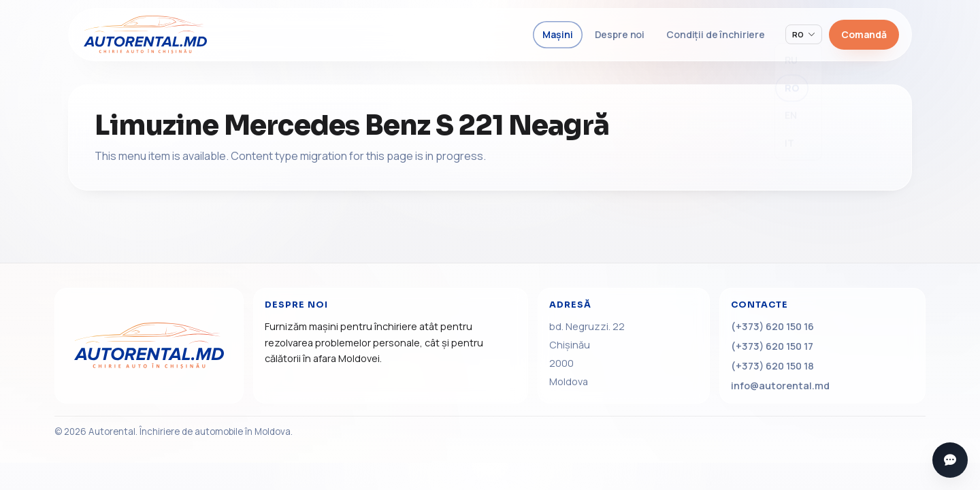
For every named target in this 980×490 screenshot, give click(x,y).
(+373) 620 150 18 (772, 366)
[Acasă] (149, 346)
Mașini (557, 34)
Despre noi (620, 34)
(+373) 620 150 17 (772, 346)
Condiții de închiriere (716, 34)
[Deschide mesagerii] (950, 460)
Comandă (864, 34)
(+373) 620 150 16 (772, 326)
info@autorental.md (780, 386)
